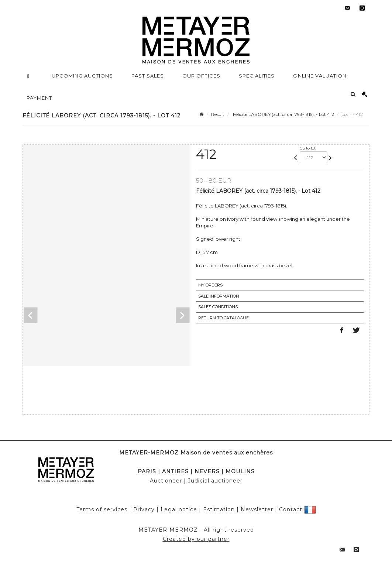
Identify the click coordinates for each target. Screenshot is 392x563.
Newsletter (257, 509)
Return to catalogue (223, 318)
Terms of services (102, 509)
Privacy (144, 509)
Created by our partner (196, 539)
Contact (291, 509)
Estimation (219, 509)
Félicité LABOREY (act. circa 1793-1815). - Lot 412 (283, 114)
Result (218, 114)
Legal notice (179, 509)
